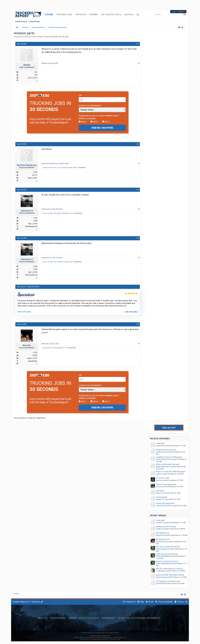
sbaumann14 (27, 211)
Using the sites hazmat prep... (167, 554)
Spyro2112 (160, 493)
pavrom (159, 480)
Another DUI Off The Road (166, 527)
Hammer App (108, 618)
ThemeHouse (115, 639)
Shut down (160, 491)
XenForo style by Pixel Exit (100, 636)
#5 (137, 324)
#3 (137, 190)
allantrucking (161, 577)
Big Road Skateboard (27, 165)
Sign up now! (169, 428)
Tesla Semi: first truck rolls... (167, 450)
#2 (137, 144)
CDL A (82, 122)
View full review (24, 312)
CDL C (106, 122)
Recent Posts (35, 22)
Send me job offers (102, 128)
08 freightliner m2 (163, 533)
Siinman (55, 348)
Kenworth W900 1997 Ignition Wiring (170, 575)
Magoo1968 (61, 213)
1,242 (35, 218)
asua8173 (160, 446)
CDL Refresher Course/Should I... (169, 581)
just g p (159, 487)
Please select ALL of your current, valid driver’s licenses (99, 117)
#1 (137, 44)
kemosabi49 (47, 348)
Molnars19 (160, 535)
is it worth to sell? (163, 478)
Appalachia (33, 361)
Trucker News (58, 618)
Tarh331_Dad (161, 452)
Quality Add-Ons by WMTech (100, 637)
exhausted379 (47, 168)
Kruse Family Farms (164, 459)
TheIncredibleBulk (163, 556)
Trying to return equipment (166, 484)
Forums (49, 15)
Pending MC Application (165, 503)
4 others (75, 168)
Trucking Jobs (64, 15)
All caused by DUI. (163, 539)
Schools (129, 15)
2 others (71, 213)
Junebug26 (160, 571)
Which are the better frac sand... (168, 464)
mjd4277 (159, 529)
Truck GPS (81, 15)
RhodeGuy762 (161, 542)
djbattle (55, 37)
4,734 (35, 352)
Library (72, 618)
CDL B (94, 122)
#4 (137, 238)
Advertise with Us (89, 618)
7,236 (35, 172)
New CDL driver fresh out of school (170, 569)
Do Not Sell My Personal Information (139, 618)
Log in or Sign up (178, 11)
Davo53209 (160, 583)
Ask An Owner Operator (34, 37)
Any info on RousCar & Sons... (168, 561)
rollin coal (56, 168)
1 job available (131, 312)
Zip (80, 95)
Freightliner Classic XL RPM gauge (169, 457)
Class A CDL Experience (90, 106)
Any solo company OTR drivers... (168, 547)
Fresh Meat (160, 443)
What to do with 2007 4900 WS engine (171, 472)
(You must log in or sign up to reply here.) (30, 418)
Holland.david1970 (163, 506)
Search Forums (21, 22)
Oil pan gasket (162, 497)
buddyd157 (65, 168)
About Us (42, 618)
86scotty (53, 213)
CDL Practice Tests (111, 15)
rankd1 (159, 474)
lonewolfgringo (162, 549)
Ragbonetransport (163, 467)
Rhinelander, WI (31, 226)
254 (36, 72)
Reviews (94, 15)
